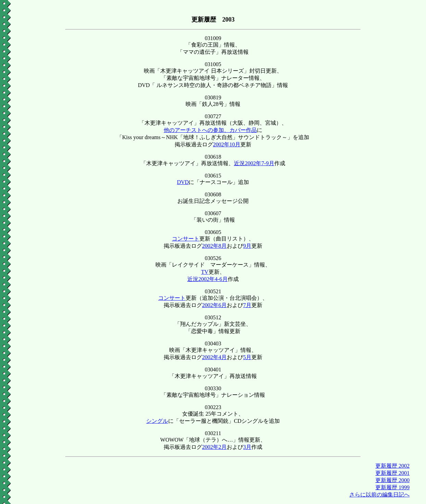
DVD (183, 182)
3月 (247, 447)
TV (205, 272)
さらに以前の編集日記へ (379, 495)
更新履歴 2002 (392, 466)
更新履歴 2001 (392, 473)
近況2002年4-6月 (207, 279)
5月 (247, 357)
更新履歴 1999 (392, 487)
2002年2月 (214, 447)
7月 (247, 305)
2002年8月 (214, 246)
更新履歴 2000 (392, 480)
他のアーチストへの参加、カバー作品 (210, 130)
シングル (157, 421)
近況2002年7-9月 (254, 163)
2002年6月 (214, 305)
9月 (247, 246)
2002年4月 (214, 357)
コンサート (186, 239)
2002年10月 (227, 144)
